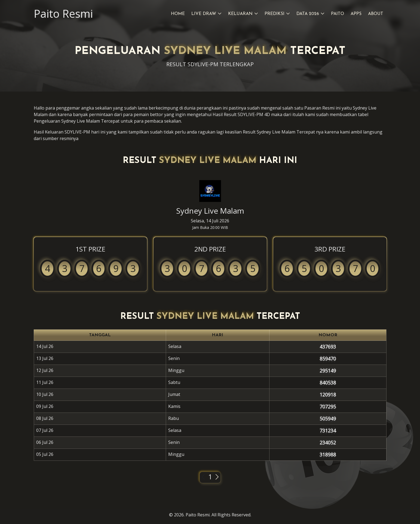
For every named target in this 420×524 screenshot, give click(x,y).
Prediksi (275, 14)
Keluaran (240, 14)
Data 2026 (308, 14)
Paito (338, 14)
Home (178, 14)
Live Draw (204, 14)
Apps (356, 14)
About (376, 14)
